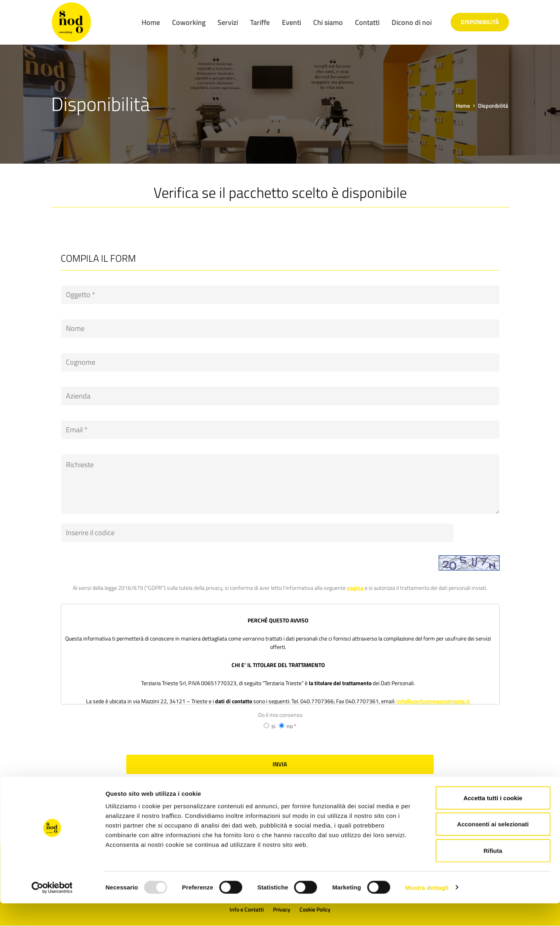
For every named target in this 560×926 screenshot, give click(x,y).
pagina (355, 569)
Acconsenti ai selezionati (493, 847)
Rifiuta (493, 873)
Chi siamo (328, 22)
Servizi (228, 22)
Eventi (291, 22)
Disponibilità (480, 22)
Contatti (367, 22)
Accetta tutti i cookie (493, 820)
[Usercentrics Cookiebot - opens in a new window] (52, 910)
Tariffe (260, 22)
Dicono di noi (412, 22)
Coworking (189, 22)
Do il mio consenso (280, 696)
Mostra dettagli (427, 910)
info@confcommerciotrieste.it (433, 683)
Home (151, 22)
